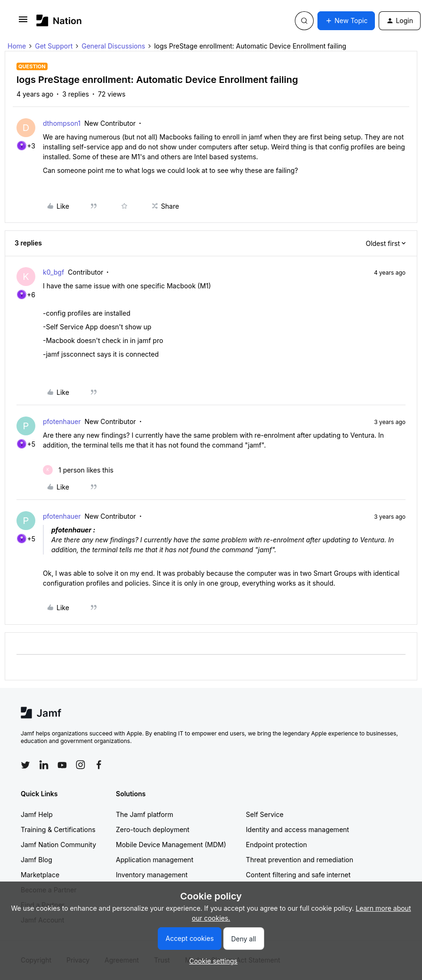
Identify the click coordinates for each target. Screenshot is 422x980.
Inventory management (152, 875)
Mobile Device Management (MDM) (171, 845)
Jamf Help (37, 814)
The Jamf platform (145, 814)
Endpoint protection (276, 845)
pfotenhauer (62, 421)
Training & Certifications (58, 829)
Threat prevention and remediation (300, 860)
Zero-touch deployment (153, 829)
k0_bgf (53, 272)
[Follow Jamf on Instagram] (81, 765)
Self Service (265, 814)
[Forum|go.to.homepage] (59, 20)
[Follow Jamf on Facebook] (99, 765)
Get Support (54, 46)
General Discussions (113, 46)
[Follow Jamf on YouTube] (62, 765)
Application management (154, 860)
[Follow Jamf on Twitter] (25, 765)
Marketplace (40, 875)
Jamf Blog (37, 860)
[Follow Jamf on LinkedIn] (44, 765)
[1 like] (78, 470)
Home (17, 46)
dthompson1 (62, 123)
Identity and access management (297, 829)
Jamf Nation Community (58, 845)
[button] (23, 22)
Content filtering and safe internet (298, 875)
